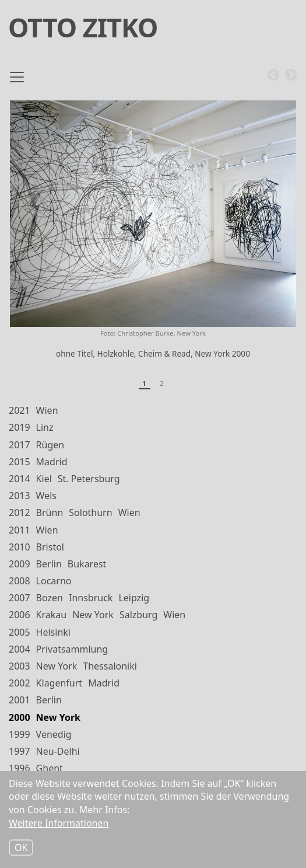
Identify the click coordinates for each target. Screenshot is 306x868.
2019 (20, 427)
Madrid (52, 462)
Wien (47, 410)
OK (21, 848)
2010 (20, 547)
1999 (20, 734)
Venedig (54, 734)
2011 (20, 530)
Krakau (52, 615)
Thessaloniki (110, 666)
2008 (20, 581)
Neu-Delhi (58, 751)
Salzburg (138, 615)
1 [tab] (144, 383)
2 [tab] (161, 383)
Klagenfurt (59, 683)
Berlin (49, 564)
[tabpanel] (153, 235)
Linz (45, 427)
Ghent (50, 768)
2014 (20, 479)
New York (93, 615)
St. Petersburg (89, 479)
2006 (20, 615)
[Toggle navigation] (17, 82)
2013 (20, 496)
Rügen (50, 445)
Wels (46, 496)
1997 (20, 751)
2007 (20, 598)
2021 (20, 410)
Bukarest (87, 564)
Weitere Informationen (59, 823)
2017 (20, 445)
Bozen (50, 598)
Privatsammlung (72, 649)
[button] (153, 214)
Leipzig (134, 598)
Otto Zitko (83, 27)
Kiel (44, 479)
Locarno (54, 581)
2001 (20, 700)
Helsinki (53, 632)
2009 (20, 564)
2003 (20, 666)
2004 (20, 649)
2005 (20, 632)
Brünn (50, 513)
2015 (20, 462)
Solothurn (90, 513)
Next (291, 75)
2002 (20, 683)
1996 (20, 768)
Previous (273, 75)
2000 (20, 717)
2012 (20, 513)
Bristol (50, 547)
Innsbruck (91, 598)
